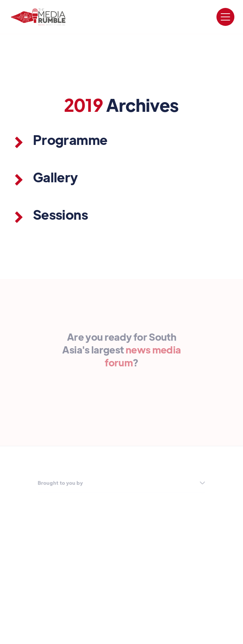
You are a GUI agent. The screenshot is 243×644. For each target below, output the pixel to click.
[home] (38, 17)
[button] (225, 17)
